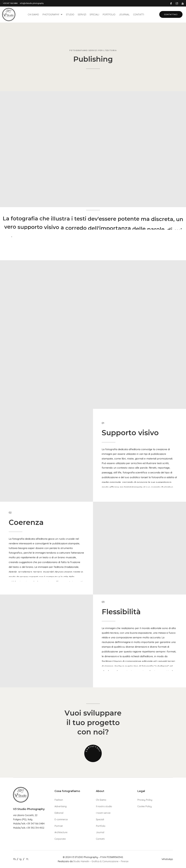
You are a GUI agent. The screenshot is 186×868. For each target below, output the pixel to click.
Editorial (59, 813)
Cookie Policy (145, 806)
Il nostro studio (104, 806)
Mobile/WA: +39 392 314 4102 (29, 828)
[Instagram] (177, 3)
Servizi (82, 15)
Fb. (15, 859)
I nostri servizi (103, 813)
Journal (124, 15)
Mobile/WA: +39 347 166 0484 (29, 824)
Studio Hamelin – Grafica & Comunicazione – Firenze (101, 861)
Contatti (139, 15)
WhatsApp (167, 859)
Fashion (59, 800)
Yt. (27, 859)
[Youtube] (183, 3)
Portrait (59, 826)
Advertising (61, 806)
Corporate (60, 839)
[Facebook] (171, 3)
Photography (52, 14)
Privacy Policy (145, 800)
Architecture (61, 832)
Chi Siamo (33, 15)
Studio (70, 15)
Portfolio (109, 15)
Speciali (94, 15)
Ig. (21, 859)
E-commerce (61, 819)
